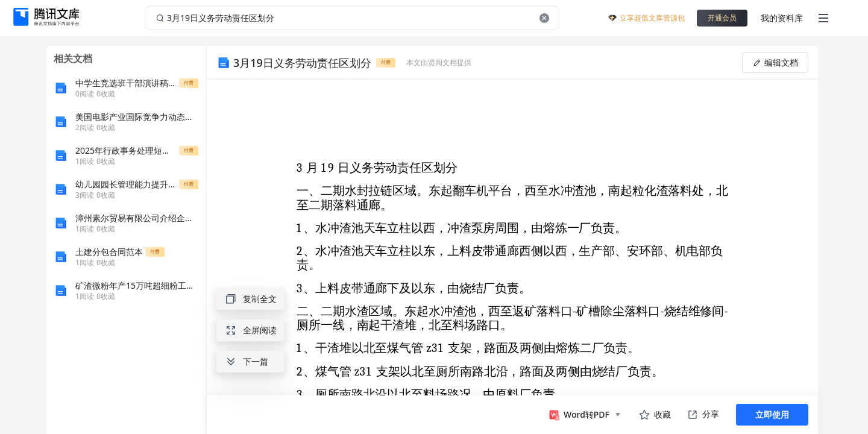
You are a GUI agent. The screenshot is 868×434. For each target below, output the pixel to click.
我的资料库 (782, 18)
